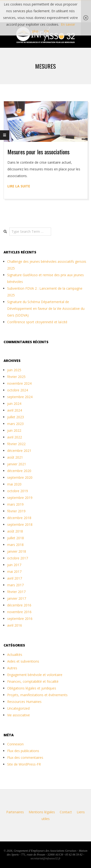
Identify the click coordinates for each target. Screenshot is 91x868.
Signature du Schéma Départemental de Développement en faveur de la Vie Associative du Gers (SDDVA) (46, 308)
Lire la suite (19, 186)
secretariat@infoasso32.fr (45, 858)
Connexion (15, 744)
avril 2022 (15, 437)
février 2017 (16, 592)
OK (47, 31)
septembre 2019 (20, 498)
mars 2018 (15, 545)
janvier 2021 (17, 464)
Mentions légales (42, 812)
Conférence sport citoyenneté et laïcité (37, 322)
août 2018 (15, 531)
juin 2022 (14, 430)
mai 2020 (14, 484)
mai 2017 (14, 572)
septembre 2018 (20, 524)
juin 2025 (14, 370)
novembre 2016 (19, 612)
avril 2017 (15, 578)
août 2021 (15, 457)
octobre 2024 (18, 390)
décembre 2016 (19, 605)
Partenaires (15, 812)
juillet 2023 (16, 417)
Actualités (15, 655)
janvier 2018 (17, 551)
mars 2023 (15, 424)
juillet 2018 (16, 538)
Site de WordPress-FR (24, 764)
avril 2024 (15, 410)
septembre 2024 (20, 397)
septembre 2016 (20, 619)
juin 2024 (14, 404)
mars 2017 (15, 585)
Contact (66, 812)
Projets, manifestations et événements (37, 695)
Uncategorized (18, 708)
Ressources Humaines (24, 702)
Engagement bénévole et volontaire (35, 675)
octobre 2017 (18, 558)
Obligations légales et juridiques (32, 688)
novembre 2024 (19, 383)
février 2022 (16, 444)
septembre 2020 (20, 477)
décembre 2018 (19, 518)
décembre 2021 (19, 451)
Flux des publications (23, 751)
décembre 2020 (19, 471)
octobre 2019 (18, 491)
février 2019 (16, 511)
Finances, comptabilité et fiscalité (33, 681)
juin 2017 (14, 565)
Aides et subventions (23, 661)
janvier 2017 (17, 598)
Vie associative (19, 715)
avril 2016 (15, 625)
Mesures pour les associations (38, 152)
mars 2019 (15, 504)
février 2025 (16, 377)
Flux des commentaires (25, 757)
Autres (12, 668)
